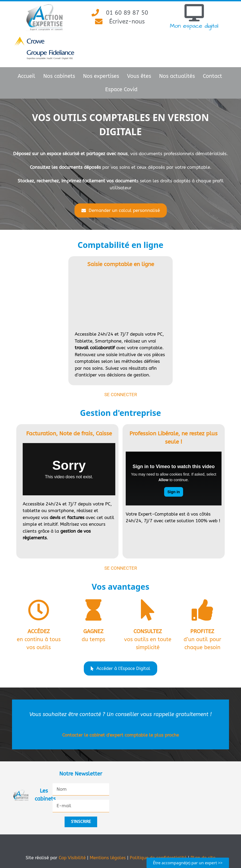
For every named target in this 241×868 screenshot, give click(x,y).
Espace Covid (121, 89)
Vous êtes (139, 76)
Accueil (26, 76)
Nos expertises (101, 76)
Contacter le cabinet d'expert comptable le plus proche (120, 735)
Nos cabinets (59, 76)
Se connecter (121, 395)
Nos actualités (177, 76)
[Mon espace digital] (194, 13)
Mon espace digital (194, 25)
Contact (212, 76)
